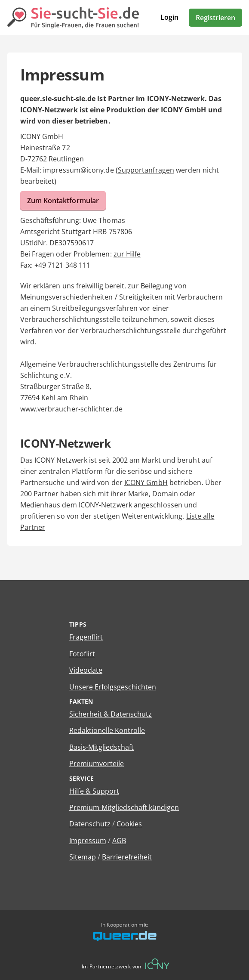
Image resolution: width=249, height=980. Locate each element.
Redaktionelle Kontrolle (107, 730)
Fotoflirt (82, 654)
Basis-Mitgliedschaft (101, 747)
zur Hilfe (127, 254)
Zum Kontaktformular (63, 201)
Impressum (88, 841)
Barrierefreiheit (127, 857)
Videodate (86, 670)
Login (169, 17)
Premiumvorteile (97, 764)
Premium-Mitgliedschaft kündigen (124, 807)
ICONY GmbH (184, 110)
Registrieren (215, 18)
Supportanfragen (146, 170)
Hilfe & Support (94, 791)
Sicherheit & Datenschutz (111, 714)
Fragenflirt (86, 637)
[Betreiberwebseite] (157, 964)
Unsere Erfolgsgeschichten (113, 687)
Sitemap (83, 857)
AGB (119, 841)
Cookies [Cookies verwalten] (129, 824)
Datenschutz (90, 824)
